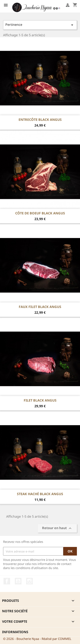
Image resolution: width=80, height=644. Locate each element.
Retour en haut (57, 528)
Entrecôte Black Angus (40, 120)
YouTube (18, 581)
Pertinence (40, 25)
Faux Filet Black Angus (40, 307)
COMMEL (65, 639)
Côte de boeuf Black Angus (40, 213)
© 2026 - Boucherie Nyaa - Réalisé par (31, 639)
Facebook (7, 581)
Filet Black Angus (40, 400)
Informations (15, 632)
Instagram (29, 581)
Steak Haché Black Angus (40, 494)
